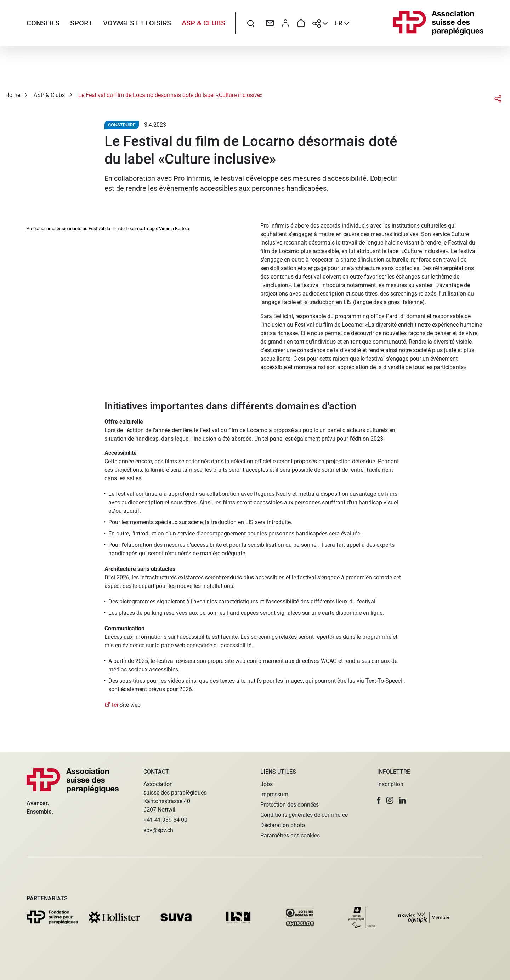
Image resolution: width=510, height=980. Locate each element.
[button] (379, 800)
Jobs (267, 784)
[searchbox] (251, 23)
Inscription (390, 784)
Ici (116, 705)
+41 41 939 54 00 (165, 820)
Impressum (274, 794)
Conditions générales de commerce (304, 815)
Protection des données (290, 805)
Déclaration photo (283, 825)
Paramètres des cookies (290, 835)
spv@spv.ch (158, 830)
